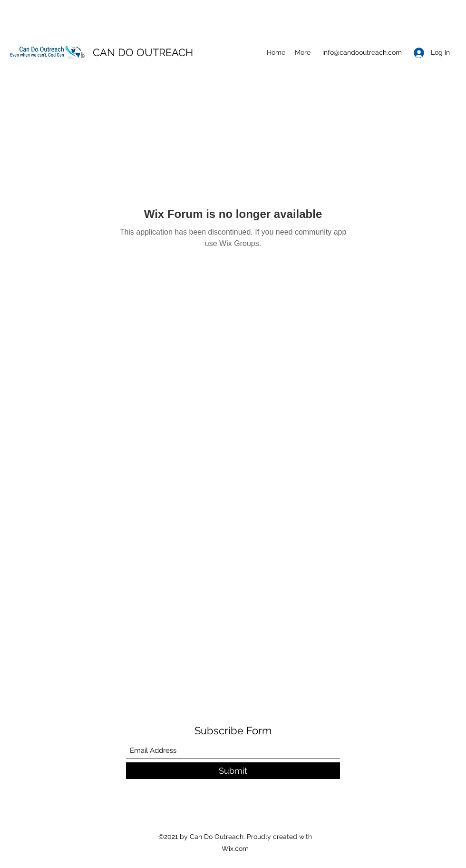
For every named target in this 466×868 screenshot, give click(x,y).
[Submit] (233, 771)
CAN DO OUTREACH (143, 52)
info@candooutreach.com (362, 52)
